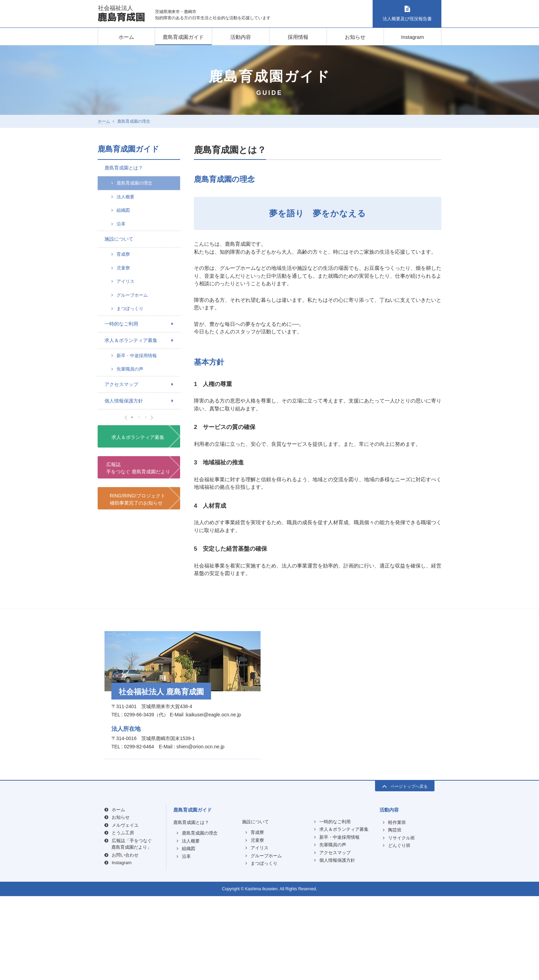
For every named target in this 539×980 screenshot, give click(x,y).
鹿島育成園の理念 (134, 183)
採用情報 (298, 37)
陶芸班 (395, 914)
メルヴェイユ (125, 909)
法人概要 (125, 197)
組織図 (123, 210)
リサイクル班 (401, 922)
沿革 (121, 224)
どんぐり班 (399, 930)
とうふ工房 (123, 917)
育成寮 (123, 254)
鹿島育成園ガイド (183, 37)
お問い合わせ (125, 939)
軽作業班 (397, 906)
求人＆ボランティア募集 (131, 340)
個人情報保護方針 (124, 401)
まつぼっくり (130, 309)
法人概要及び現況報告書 (407, 14)
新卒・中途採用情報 (137, 356)
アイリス (125, 281)
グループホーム (132, 295)
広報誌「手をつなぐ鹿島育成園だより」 (132, 928)
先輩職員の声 (130, 369)
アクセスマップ (121, 384)
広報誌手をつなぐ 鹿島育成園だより (138, 620)
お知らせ (355, 37)
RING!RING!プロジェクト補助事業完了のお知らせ (137, 651)
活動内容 (241, 37)
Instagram (413, 37)
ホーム (126, 37)
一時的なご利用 (121, 324)
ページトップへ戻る (405, 870)
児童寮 (123, 268)
